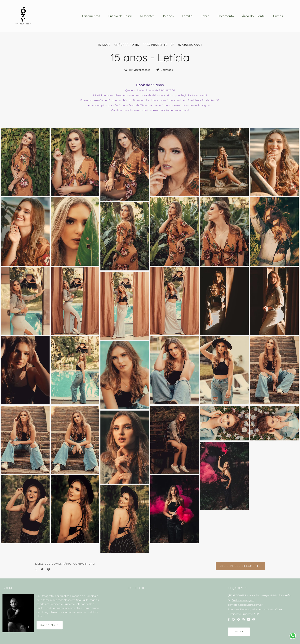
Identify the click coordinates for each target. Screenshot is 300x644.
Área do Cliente (254, 16)
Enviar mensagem (243, 600)
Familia (187, 16)
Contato (239, 632)
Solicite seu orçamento (240, 566)
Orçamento (226, 16)
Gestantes (147, 16)
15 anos (168, 16)
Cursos (278, 16)
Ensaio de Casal (120, 16)
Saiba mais (50, 625)
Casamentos (91, 16)
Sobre (205, 16)
